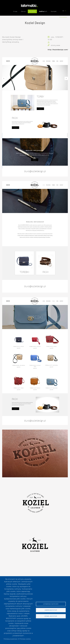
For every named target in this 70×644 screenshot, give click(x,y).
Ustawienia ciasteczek (51, 604)
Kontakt (54, 11)
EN (63, 11)
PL (66, 11)
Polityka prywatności (11, 639)
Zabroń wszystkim (51, 610)
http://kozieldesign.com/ (58, 50)
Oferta (23, 11)
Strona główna (63, 17)
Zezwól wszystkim (51, 616)
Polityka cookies (25, 639)
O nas (15, 11)
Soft (46, 11)
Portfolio (32, 11)
